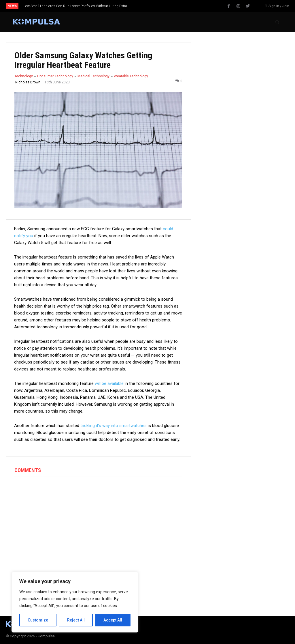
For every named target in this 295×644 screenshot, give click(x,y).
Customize (38, 620)
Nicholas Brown (28, 82)
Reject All (76, 620)
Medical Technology (93, 76)
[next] (163, 6)
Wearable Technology (131, 76)
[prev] (153, 6)
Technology (24, 76)
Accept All (113, 620)
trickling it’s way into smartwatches (114, 426)
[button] (277, 22)
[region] (75, 602)
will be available (109, 383)
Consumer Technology (55, 76)
